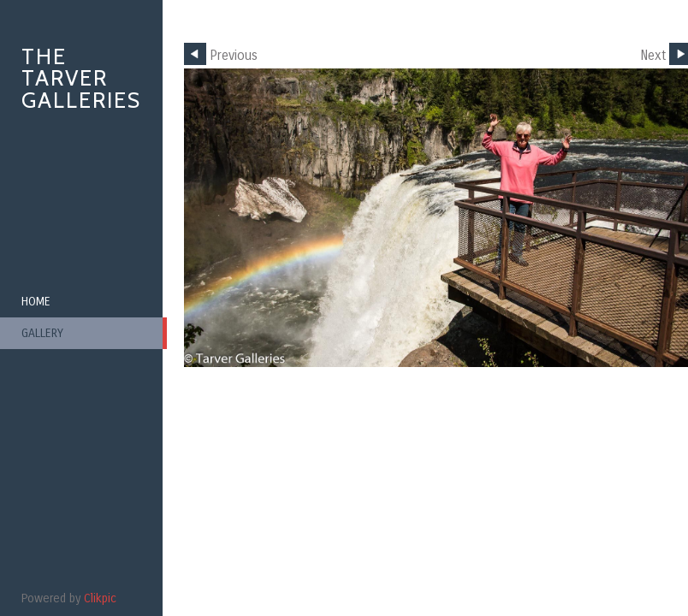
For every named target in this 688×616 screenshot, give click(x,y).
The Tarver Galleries (81, 78)
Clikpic (100, 598)
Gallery (42, 333)
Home (36, 302)
